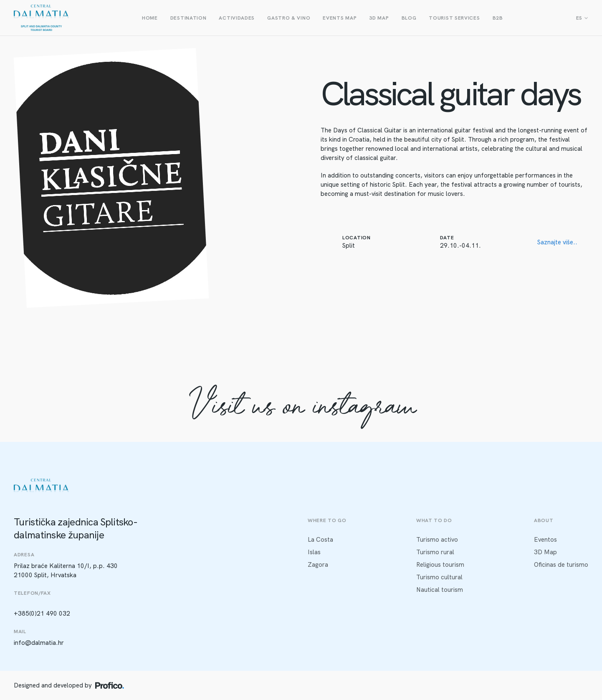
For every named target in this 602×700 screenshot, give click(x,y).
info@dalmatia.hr (39, 643)
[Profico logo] (110, 685)
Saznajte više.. (557, 242)
